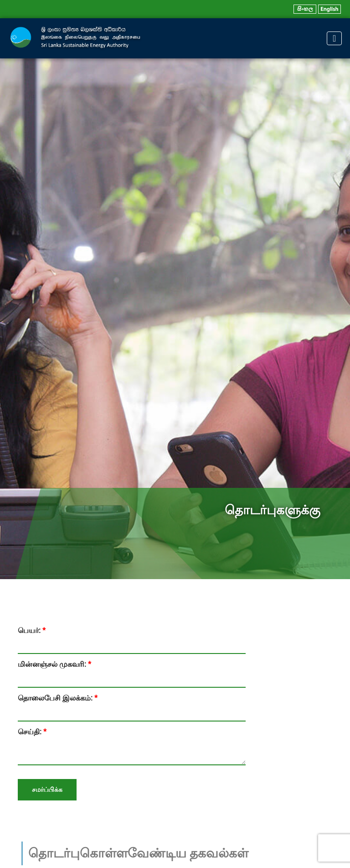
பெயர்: (32, 630)
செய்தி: (32, 732)
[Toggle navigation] (334, 38)
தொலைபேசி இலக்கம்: (58, 698)
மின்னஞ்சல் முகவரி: (54, 664)
